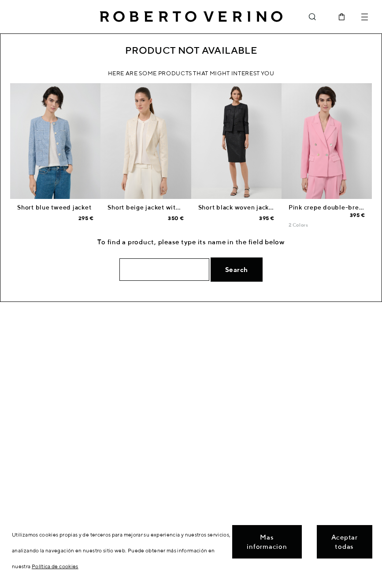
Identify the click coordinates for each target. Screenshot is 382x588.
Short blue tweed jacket (54, 207)
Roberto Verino (191, 17)
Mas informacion (267, 542)
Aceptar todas (345, 542)
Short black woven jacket (237, 207)
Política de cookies (55, 566)
